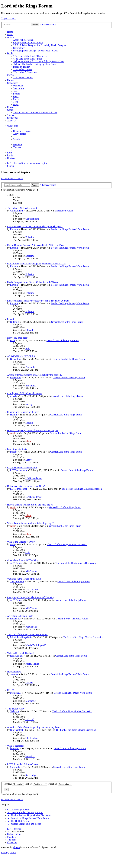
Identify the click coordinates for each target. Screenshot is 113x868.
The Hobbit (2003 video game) (22, 208)
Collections (13, 83)
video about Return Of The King (23, 560)
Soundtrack (19, 88)
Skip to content (8, 18)
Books (10, 53)
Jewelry (17, 91)
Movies (11, 75)
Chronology (19, 48)
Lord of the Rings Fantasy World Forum (70, 229)
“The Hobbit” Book (23, 69)
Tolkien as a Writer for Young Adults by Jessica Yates (39, 61)
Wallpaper (18, 86)
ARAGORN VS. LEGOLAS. (21, 356)
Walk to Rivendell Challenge (21, 653)
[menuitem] (22, 131)
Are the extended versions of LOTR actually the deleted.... (35, 375)
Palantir (11, 319)
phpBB (17, 847)
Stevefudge (16, 767)
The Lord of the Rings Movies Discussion (82, 489)
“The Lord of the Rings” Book (28, 59)
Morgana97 (16, 693)
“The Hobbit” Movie (23, 78)
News (10, 34)
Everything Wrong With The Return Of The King (31, 597)
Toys (15, 102)
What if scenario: (15, 746)
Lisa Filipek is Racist (17, 449)
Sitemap (11, 115)
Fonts (16, 96)
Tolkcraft (14, 711)
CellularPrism (17, 211)
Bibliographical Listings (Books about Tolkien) (36, 51)
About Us (12, 121)
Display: (14, 784)
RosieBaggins (17, 656)
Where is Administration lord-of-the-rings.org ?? (30, 523)
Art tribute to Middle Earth (20, 616)
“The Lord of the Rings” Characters (30, 56)
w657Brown (16, 563)
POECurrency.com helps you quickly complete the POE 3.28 (36, 264)
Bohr (13, 340)
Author (11, 37)
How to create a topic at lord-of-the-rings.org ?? (30, 505)
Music (16, 99)
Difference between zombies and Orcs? (26, 486)
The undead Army (16, 709)
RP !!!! (10, 690)
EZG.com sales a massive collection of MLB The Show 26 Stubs (38, 301)
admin (13, 433)
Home (10, 32)
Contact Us (13, 118)
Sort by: (36, 784)
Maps (16, 104)
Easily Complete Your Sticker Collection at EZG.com (33, 282)
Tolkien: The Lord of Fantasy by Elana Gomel (35, 64)
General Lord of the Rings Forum (67, 322)
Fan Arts (11, 107)
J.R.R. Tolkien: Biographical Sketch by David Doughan (40, 45)
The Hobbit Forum (64, 211)
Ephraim (14, 229)
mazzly (14, 396)
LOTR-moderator (19, 470)
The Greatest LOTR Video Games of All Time (35, 113)
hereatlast (15, 748)
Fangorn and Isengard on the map (23, 412)
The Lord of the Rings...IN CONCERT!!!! (27, 634)
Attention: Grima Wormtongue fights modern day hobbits (35, 727)
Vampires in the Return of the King (24, 579)
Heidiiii (14, 415)
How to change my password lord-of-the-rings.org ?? (33, 430)
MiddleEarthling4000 (20, 637)
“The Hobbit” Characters (25, 72)
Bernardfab (16, 359)
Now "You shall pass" (18, 338)
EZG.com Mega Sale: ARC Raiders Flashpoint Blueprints (35, 226)
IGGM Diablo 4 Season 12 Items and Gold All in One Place (36, 245)
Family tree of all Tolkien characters (25, 393)
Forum (10, 80)
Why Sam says (14, 672)
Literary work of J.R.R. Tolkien (28, 43)
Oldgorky (15, 322)
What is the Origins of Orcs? (21, 542)
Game (10, 110)
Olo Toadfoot (17, 730)
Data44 (14, 452)
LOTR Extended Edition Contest (23, 764)
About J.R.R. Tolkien (23, 40)
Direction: (60, 784)
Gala (12, 544)
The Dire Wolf (17, 582)
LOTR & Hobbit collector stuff (22, 468)
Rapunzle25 (16, 619)
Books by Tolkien (22, 67)
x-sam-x (14, 674)
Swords (17, 94)
